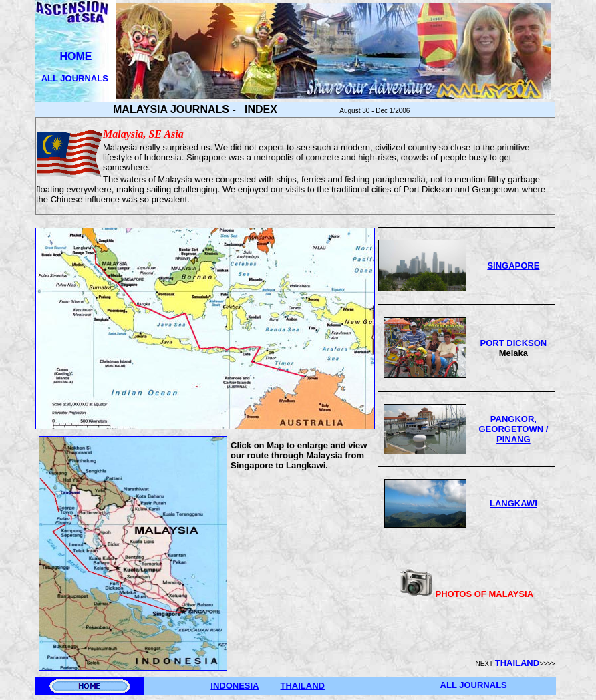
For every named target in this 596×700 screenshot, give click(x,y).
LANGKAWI (513, 503)
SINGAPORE (513, 266)
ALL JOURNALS (76, 78)
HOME (76, 56)
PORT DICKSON (514, 343)
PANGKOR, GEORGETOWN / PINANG (514, 429)
